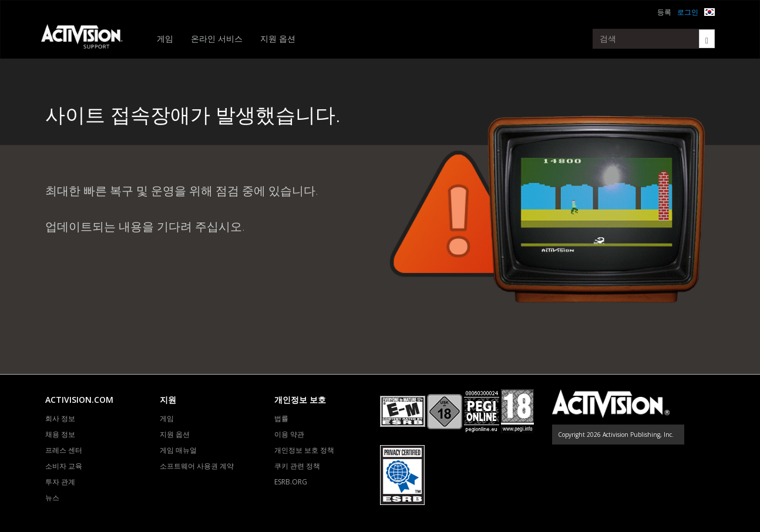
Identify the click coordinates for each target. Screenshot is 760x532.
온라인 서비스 (217, 38)
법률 (281, 418)
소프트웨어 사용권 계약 (197, 466)
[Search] (707, 39)
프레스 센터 (64, 450)
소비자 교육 (64, 466)
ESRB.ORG (291, 482)
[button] (709, 11)
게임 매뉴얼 (178, 450)
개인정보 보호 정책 (304, 450)
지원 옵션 (278, 38)
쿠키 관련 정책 (297, 466)
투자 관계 (60, 482)
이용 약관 (289, 434)
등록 (664, 12)
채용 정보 (60, 434)
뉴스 (52, 498)
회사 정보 (60, 418)
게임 (165, 38)
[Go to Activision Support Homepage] (88, 39)
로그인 (688, 12)
